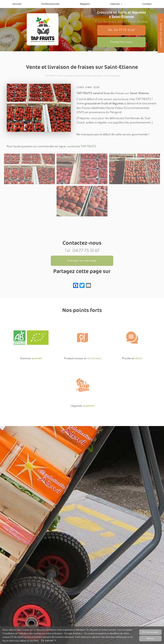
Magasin (85, 4)
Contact (147, 4)
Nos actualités (66, 76)
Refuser (150, 638)
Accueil (17, 4)
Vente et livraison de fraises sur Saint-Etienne (98, 76)
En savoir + (49, 641)
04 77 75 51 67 (86, 251)
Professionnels (51, 4)
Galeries (116, 4)
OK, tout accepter (150, 632)
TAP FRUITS (51, 76)
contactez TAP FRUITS (82, 147)
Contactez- (121, 42)
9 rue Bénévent (121, 22)
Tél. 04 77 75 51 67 (122, 30)
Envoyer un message (82, 261)
